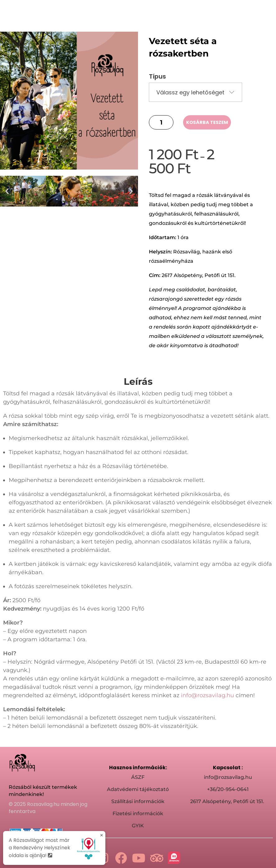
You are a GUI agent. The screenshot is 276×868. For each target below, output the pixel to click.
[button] (7, 189)
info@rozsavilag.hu (207, 693)
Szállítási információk (138, 799)
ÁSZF (138, 775)
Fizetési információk (138, 811)
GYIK (138, 823)
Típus (157, 74)
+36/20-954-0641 (228, 787)
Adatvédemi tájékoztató (138, 787)
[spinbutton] (161, 120)
